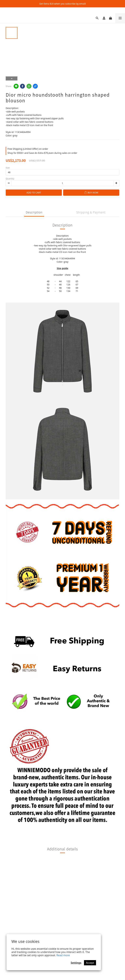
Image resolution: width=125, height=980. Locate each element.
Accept (90, 963)
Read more (63, 955)
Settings (76, 963)
